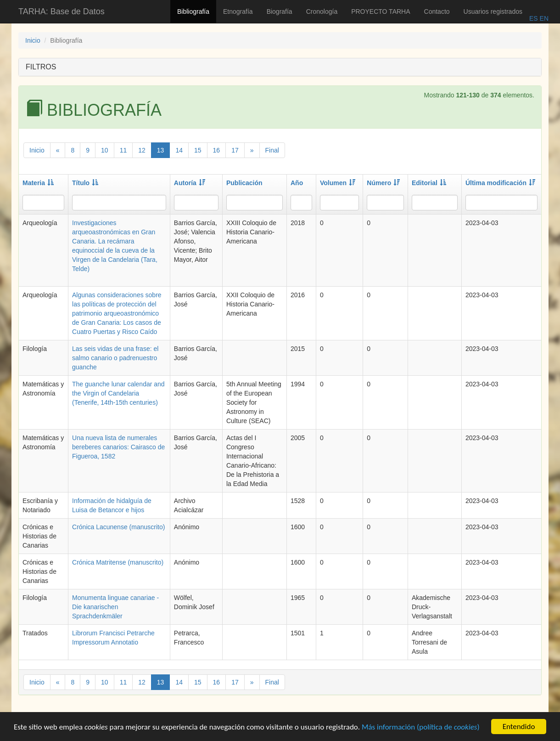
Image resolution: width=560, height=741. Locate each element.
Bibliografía (193, 11)
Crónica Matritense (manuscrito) (118, 562)
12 (142, 150)
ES (534, 18)
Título (85, 183)
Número (383, 183)
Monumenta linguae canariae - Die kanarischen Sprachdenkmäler (115, 607)
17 (235, 150)
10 (105, 150)
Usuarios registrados (493, 11)
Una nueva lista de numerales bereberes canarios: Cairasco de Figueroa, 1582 (118, 447)
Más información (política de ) (421, 728)
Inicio (33, 40)
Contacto (437, 11)
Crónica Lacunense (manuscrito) (118, 527)
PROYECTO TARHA (381, 11)
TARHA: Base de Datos (62, 11)
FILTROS (41, 67)
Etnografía (238, 11)
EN (543, 18)
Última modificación (500, 183)
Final (272, 150)
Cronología (322, 11)
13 (161, 150)
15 (198, 150)
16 (217, 150)
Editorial (429, 183)
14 (179, 150)
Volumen (338, 183)
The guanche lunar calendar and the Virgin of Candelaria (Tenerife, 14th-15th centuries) (118, 393)
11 (123, 150)
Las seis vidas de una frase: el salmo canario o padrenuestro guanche (115, 358)
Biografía (280, 11)
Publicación (244, 183)
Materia (38, 183)
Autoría (190, 183)
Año (297, 183)
